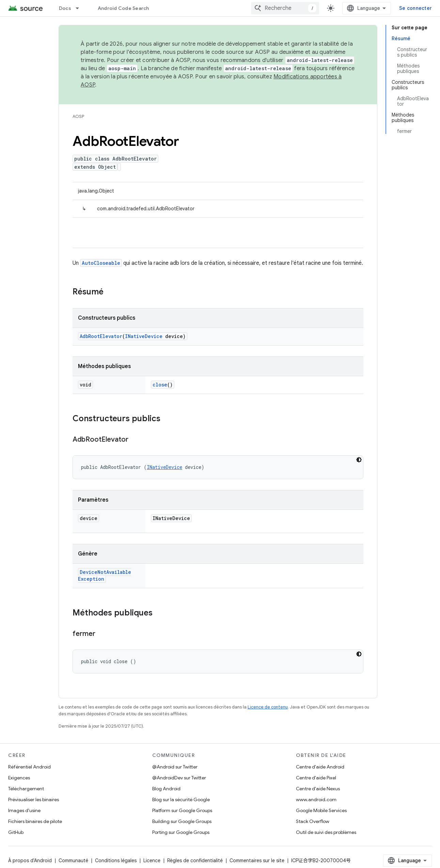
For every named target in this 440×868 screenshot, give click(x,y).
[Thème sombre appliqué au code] (359, 460)
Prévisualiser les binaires (34, 800)
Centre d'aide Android (320, 767)
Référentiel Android (29, 767)
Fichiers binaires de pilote (35, 821)
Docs (65, 8)
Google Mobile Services (321, 810)
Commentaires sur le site (257, 861)
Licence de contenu (268, 707)
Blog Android (166, 789)
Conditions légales (116, 861)
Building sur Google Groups (182, 821)
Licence (152, 861)
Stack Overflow (313, 821)
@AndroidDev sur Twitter (179, 778)
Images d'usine (24, 810)
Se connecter (415, 8)
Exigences (19, 778)
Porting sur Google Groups (181, 832)
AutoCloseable (101, 263)
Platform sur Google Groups (182, 810)
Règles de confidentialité (195, 861)
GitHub (16, 832)
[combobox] (285, 8)
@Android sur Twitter (175, 767)
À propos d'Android (30, 861)
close (160, 385)
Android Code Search (123, 8)
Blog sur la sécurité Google (181, 800)
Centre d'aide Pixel (316, 778)
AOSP (78, 116)
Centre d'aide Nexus (318, 789)
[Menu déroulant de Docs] (80, 8)
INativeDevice (144, 336)
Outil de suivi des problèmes (326, 832)
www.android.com (316, 800)
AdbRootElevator (101, 336)
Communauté (73, 861)
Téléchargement (26, 789)
